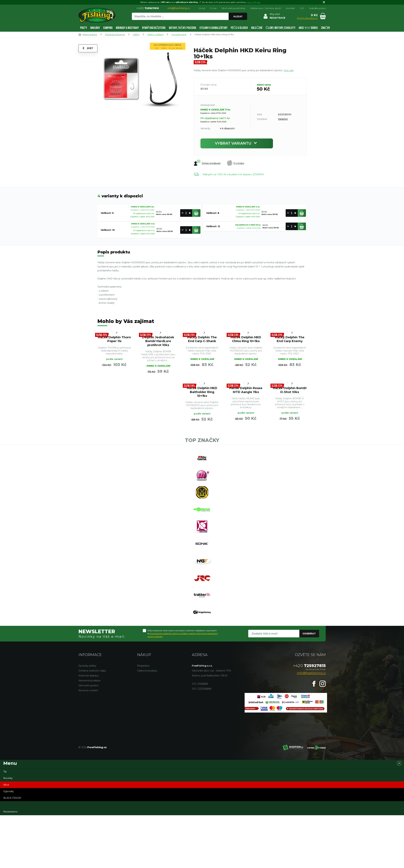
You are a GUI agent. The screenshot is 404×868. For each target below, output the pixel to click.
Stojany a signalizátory (213, 28)
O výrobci (236, 163)
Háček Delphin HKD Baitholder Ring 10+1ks (202, 392)
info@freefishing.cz (179, 8)
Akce (6, 785)
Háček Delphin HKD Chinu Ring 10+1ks (246, 339)
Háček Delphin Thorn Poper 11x (114, 339)
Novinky (8, 778)
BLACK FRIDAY (12, 798)
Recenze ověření (88, 691)
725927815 (309, 666)
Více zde (289, 70)
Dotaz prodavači (207, 163)
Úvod (202, 8)
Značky (325, 28)
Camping (108, 28)
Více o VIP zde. (254, 2)
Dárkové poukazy (147, 671)
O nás (213, 8)
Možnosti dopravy (89, 676)
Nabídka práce (317, 8)
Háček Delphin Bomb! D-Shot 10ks (290, 390)
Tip (5, 772)
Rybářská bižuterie (154, 28)
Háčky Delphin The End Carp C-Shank (202, 339)
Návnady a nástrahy (127, 28)
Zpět (88, 48)
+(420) (147, 8)
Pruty (84, 28)
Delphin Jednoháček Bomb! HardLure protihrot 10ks (158, 341)
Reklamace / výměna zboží (266, 8)
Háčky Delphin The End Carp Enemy (290, 339)
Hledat (238, 16)
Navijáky (95, 28)
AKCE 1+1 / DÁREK (308, 28)
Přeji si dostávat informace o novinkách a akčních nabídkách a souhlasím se (183, 634)
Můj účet (275, 14)
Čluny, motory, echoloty (280, 28)
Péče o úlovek (239, 28)
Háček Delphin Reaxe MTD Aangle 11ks (246, 390)
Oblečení (257, 28)
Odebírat (309, 634)
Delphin (283, 119)
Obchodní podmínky (233, 8)
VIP (302, 8)
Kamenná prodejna (89, 681)
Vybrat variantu (237, 143)
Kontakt (290, 8)
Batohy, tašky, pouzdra (182, 28)
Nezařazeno (10, 812)
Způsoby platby (87, 666)
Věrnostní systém (89, 686)
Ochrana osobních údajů (92, 671)
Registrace (143, 666)
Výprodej (8, 792)
